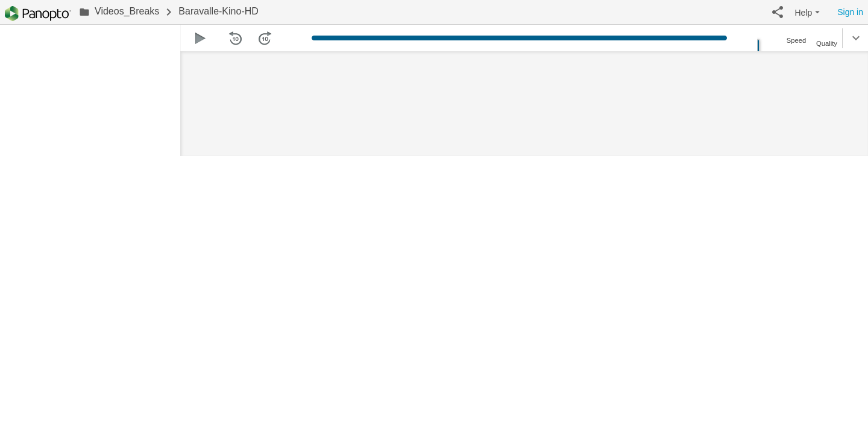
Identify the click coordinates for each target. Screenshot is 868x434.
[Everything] (38, 14)
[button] (778, 12)
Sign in (850, 12)
